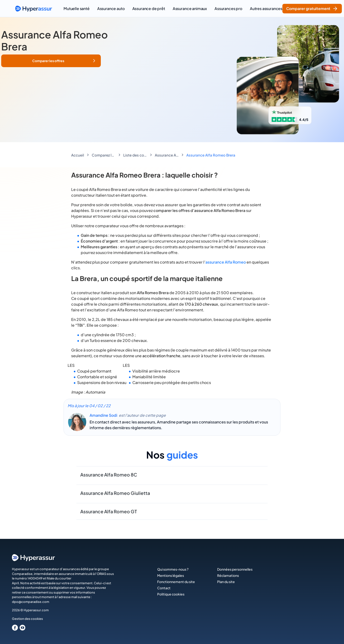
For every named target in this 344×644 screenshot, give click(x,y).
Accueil (78, 155)
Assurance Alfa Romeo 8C (109, 475)
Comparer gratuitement (312, 9)
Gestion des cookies (27, 619)
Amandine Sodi (103, 415)
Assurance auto (111, 8)
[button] (51, 61)
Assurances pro (228, 8)
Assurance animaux (190, 8)
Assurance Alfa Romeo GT (109, 511)
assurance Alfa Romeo (226, 262)
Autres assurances (266, 8)
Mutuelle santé (77, 8)
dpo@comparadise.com (31, 602)
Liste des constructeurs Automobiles (135, 155)
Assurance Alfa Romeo (167, 155)
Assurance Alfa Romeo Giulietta (115, 493)
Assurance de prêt (149, 8)
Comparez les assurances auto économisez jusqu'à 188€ (104, 155)
